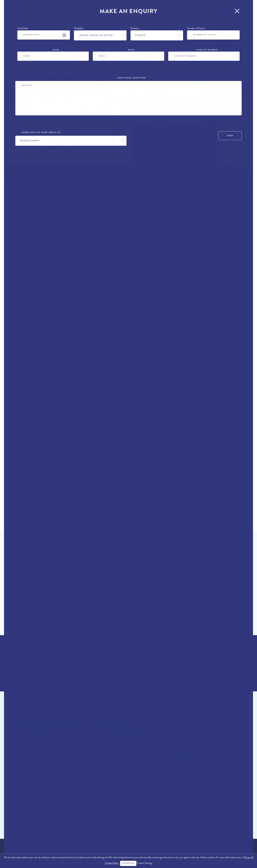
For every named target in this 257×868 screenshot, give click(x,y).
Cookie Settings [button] (145, 863)
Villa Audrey (109, 770)
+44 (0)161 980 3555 (198, 228)
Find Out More (127, 611)
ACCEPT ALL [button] (128, 863)
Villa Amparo (184, 770)
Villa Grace (32, 770)
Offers (65, 11)
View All (127, 810)
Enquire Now (127, 675)
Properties (26, 11)
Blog (185, 11)
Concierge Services (161, 11)
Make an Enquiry (197, 240)
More (198, 11)
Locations (47, 11)
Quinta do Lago (39, 227)
